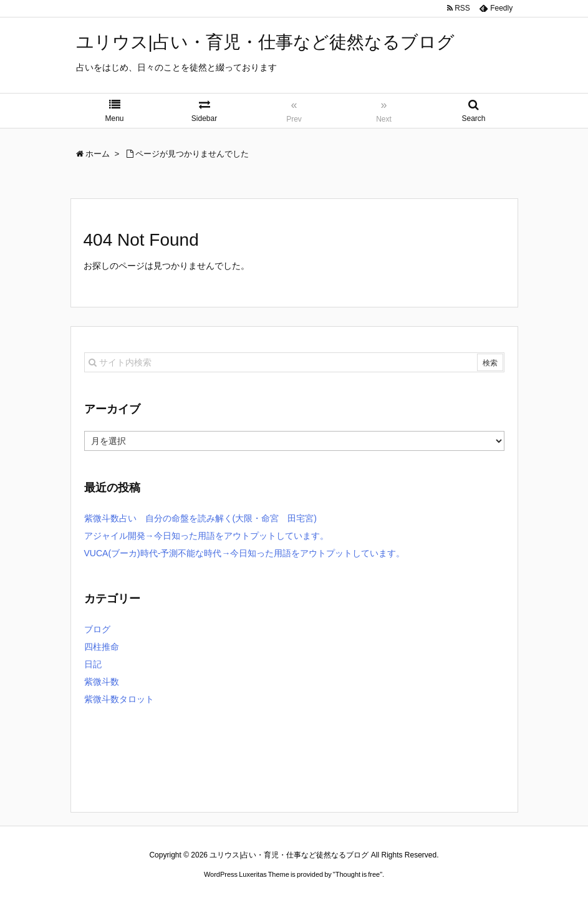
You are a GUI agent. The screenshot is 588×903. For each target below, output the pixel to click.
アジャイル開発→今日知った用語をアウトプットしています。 (206, 536)
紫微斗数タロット (119, 699)
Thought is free (358, 874)
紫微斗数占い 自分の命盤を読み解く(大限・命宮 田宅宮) (200, 518)
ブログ (97, 629)
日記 (93, 664)
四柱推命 (102, 647)
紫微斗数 (102, 682)
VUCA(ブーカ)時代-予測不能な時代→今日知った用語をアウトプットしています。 (245, 553)
